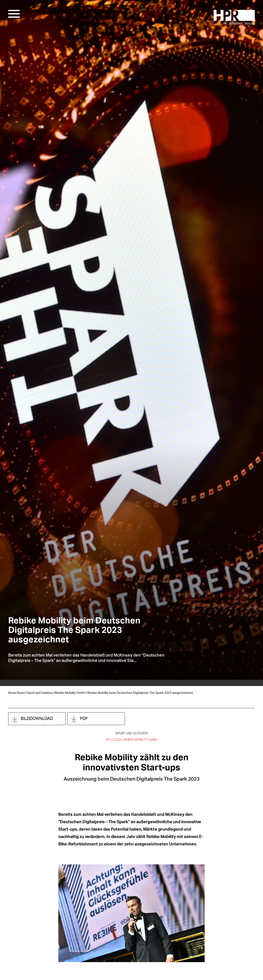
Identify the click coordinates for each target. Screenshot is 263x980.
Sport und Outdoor (40, 693)
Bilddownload (37, 719)
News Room (17, 693)
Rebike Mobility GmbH (70, 693)
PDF (84, 719)
